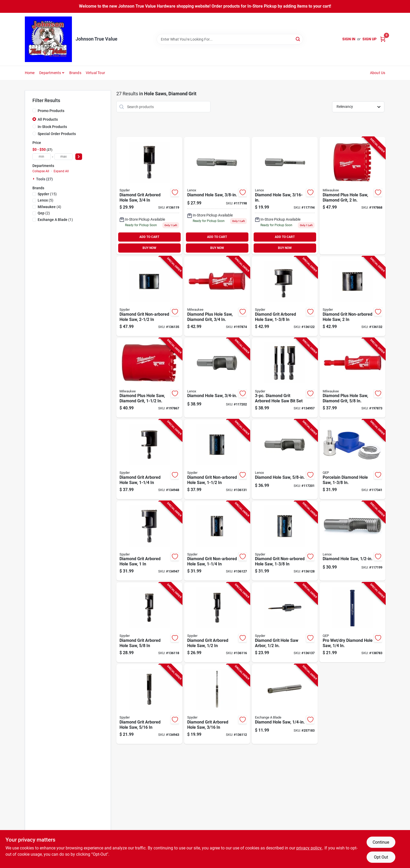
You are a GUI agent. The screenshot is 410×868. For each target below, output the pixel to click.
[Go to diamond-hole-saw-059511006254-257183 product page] (285, 704)
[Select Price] (79, 157)
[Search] (298, 39)
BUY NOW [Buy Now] (149, 248)
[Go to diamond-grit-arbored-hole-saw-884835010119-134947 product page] (149, 541)
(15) (47, 194)
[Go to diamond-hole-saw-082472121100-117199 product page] (352, 541)
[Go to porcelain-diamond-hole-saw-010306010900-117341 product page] (352, 459)
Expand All (61, 171)
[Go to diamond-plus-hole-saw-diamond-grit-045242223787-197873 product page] (352, 378)
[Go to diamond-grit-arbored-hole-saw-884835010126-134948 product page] (149, 459)
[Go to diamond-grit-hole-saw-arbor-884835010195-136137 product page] (285, 622)
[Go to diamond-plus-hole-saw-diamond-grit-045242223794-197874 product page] (217, 296)
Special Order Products (57, 134)
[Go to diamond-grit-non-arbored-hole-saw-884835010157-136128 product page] (285, 541)
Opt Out (381, 857)
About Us (378, 73)
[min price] (42, 157)
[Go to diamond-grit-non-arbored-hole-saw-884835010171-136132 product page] (352, 296)
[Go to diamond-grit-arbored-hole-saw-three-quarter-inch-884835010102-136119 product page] (149, 196)
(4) (49, 207)
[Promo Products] (34, 110)
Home (30, 73)
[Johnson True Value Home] (48, 39)
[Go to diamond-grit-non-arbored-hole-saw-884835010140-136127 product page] (217, 541)
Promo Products (51, 111)
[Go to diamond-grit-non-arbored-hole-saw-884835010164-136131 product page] (217, 459)
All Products (48, 119)
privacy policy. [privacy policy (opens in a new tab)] (309, 848)
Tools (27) (44, 179)
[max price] (64, 157)
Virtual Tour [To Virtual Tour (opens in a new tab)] (95, 73)
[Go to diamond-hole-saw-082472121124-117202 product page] (217, 378)
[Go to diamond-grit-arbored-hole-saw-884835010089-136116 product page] (217, 622)
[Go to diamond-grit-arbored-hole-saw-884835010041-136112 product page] (217, 704)
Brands (75, 73)
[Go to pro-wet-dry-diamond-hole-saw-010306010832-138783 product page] (352, 622)
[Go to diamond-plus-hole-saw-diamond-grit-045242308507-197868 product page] (352, 196)
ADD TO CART (149, 237)
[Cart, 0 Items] (383, 39)
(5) (45, 200)
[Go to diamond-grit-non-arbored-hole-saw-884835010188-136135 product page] (149, 296)
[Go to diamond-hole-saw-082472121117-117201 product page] (285, 459)
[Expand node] (34, 179)
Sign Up (369, 39)
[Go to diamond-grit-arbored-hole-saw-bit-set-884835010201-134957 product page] (285, 378)
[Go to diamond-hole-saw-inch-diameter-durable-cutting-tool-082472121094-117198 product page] (217, 196)
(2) (44, 213)
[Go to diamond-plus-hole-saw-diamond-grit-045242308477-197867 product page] (149, 378)
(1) (55, 220)
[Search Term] (230, 39)
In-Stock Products (52, 127)
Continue (381, 842)
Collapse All (41, 171)
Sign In (349, 39)
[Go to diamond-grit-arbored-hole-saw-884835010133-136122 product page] (285, 296)
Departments (50, 73)
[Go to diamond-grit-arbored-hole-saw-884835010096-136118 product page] (149, 622)
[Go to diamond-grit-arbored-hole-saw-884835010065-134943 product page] (149, 704)
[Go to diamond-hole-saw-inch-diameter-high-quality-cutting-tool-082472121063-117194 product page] (285, 196)
